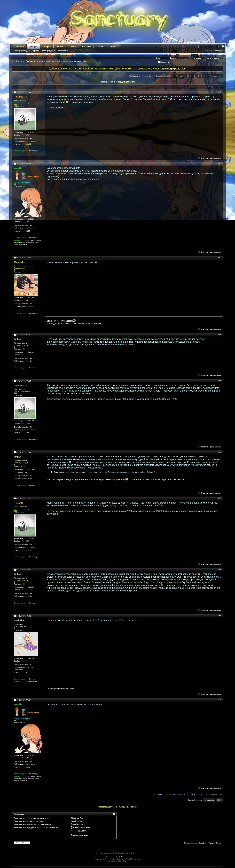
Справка (35, 51)
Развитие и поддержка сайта (121, 82)
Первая (178, 76)
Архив (212, 843)
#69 (220, 616)
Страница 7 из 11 (164, 76)
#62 (220, 163)
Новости (20, 46)
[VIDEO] (75, 827)
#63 (220, 257)
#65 (220, 381)
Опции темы (185, 87)
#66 (220, 452)
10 (26, 672)
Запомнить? (164, 62)
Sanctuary (51, 61)
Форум (33, 46)
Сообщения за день (22, 51)
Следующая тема (128, 807)
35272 (28, 231)
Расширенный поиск (213, 51)
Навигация (61, 51)
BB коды (75, 818)
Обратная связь (191, 843)
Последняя (216, 76)
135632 (28, 144)
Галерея (47, 46)
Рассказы (87, 46)
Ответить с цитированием (210, 158)
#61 (220, 92)
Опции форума (47, 51)
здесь (55, 324)
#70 (220, 700)
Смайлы (75, 821)
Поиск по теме (199, 87)
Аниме (60, 46)
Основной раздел (34, 61)
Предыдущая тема (108, 807)
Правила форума (79, 835)
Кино (114, 46)
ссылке (108, 457)
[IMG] (74, 824)
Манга (73, 46)
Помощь (198, 58)
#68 (220, 569)
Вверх (219, 800)
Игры (100, 46)
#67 (220, 498)
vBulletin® (118, 857)
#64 (220, 334)
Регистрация (213, 58)
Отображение (214, 87)
